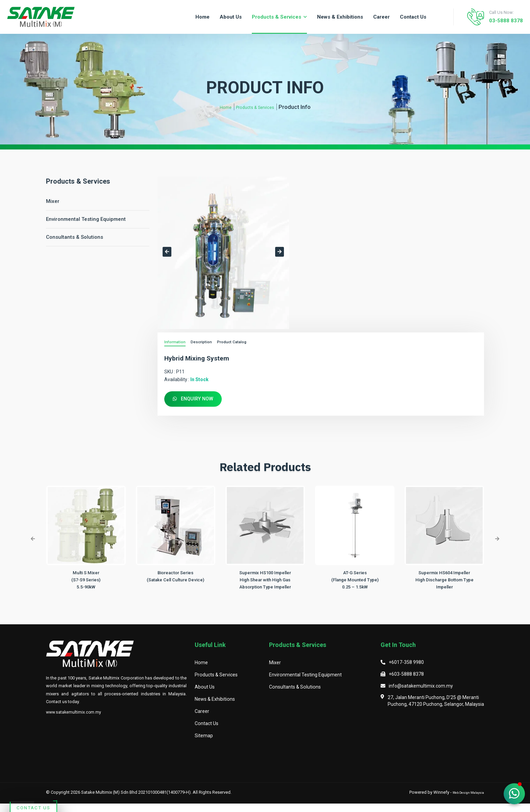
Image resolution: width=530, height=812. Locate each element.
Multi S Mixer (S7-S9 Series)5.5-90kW (86, 581)
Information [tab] (176, 342)
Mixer (53, 201)
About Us (205, 695)
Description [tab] (204, 342)
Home (219, 107)
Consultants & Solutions (75, 237)
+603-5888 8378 (406, 682)
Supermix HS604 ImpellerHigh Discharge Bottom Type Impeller (444, 581)
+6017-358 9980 (406, 671)
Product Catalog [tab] (238, 342)
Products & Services (257, 107)
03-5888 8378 (500, 21)
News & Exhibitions (216, 707)
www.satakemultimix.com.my (74, 721)
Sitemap (204, 744)
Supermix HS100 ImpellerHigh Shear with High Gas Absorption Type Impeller (265, 581)
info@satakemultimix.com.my (421, 694)
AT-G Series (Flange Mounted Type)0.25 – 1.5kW (355, 581)
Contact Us (66, 764)
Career (202, 720)
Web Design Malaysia (463, 800)
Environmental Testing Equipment (86, 219)
